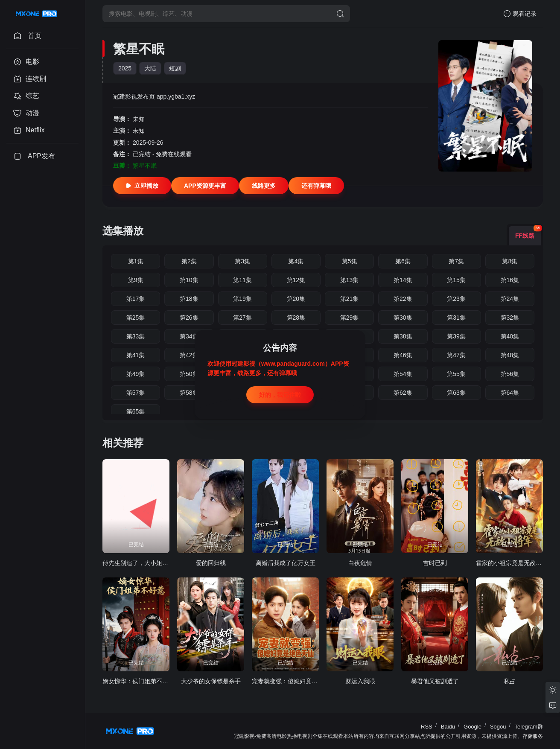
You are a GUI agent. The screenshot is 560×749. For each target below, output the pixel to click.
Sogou (498, 727)
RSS (427, 727)
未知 (139, 119)
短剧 (175, 68)
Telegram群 (529, 727)
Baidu (448, 727)
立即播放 (142, 186)
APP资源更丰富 (205, 186)
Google (472, 727)
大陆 (150, 68)
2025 (125, 68)
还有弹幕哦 (316, 186)
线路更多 (264, 186)
